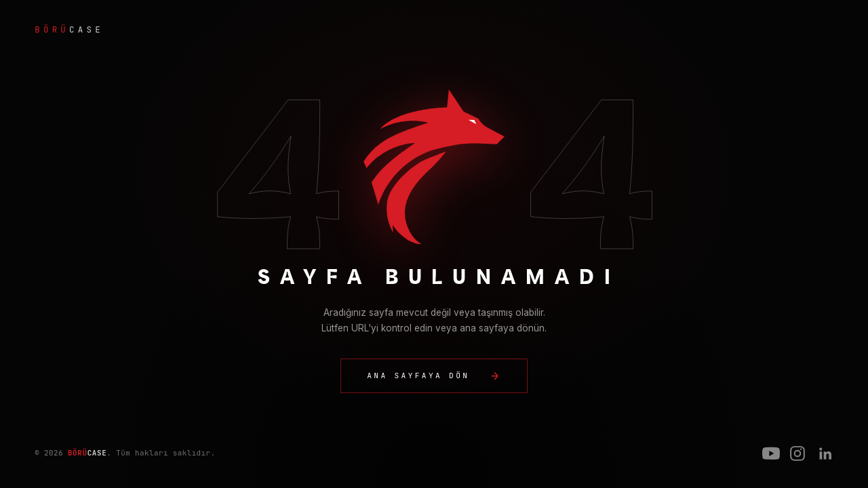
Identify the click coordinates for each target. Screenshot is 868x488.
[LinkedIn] (825, 453)
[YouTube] (771, 453)
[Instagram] (797, 453)
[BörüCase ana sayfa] (434, 30)
